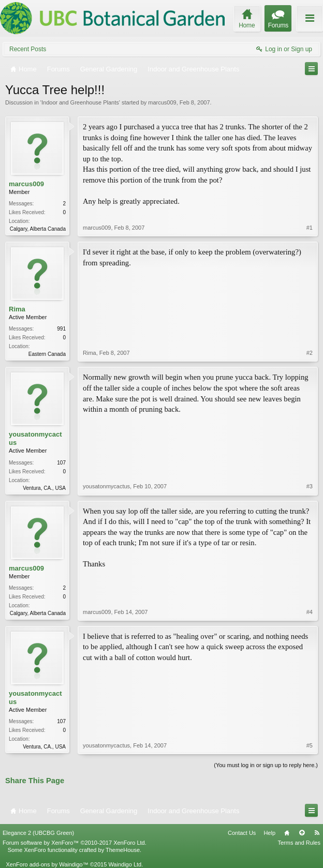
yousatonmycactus (35, 438)
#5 (310, 745)
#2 (310, 353)
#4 (310, 612)
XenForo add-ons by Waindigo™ (47, 864)
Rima (17, 309)
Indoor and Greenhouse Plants (80, 102)
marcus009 (162, 102)
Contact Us (242, 833)
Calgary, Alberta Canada (38, 229)
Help (269, 833)
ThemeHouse (123, 850)
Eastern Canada (47, 354)
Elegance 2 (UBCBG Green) (38, 833)
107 (61, 463)
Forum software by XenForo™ (75, 843)
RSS (317, 833)
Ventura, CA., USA (44, 488)
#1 (310, 228)
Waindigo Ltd (125, 864)
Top (302, 833)
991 (61, 329)
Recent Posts (28, 49)
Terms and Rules (299, 843)
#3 (310, 486)
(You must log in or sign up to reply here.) (266, 765)
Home (287, 833)
